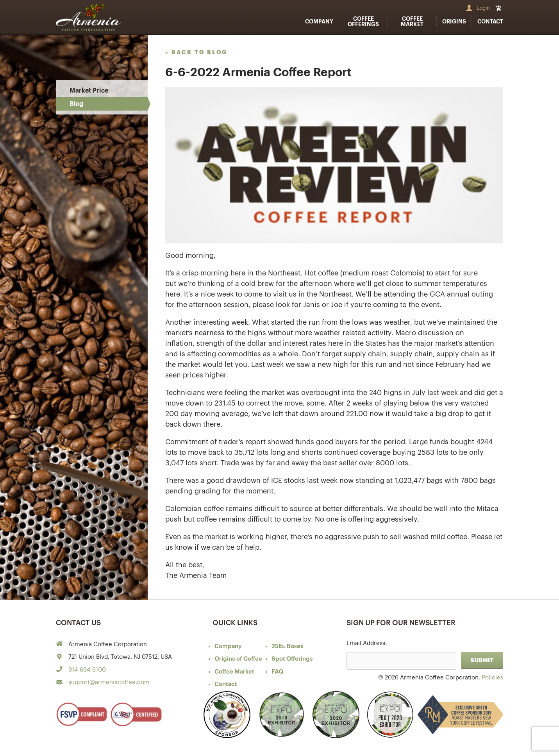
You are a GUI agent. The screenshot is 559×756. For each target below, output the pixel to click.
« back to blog (196, 52)
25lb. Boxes (288, 646)
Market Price (89, 91)
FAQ (277, 672)
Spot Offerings (292, 659)
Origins (454, 21)
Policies (492, 678)
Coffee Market (412, 21)
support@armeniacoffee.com (109, 682)
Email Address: (367, 643)
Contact (490, 21)
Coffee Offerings (363, 21)
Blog (76, 104)
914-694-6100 (87, 670)
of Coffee (238, 659)
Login (483, 8)
